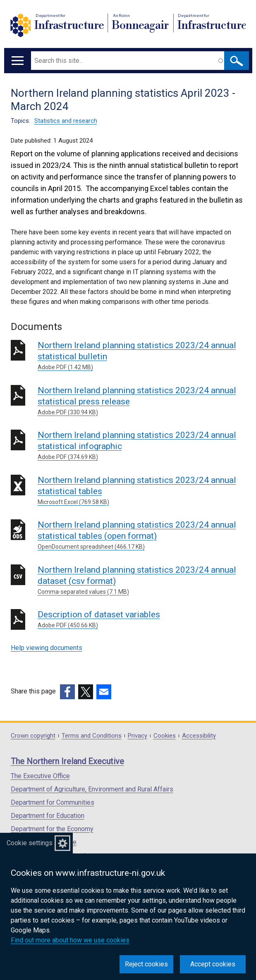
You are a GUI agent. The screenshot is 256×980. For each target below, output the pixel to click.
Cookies (165, 736)
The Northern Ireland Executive (67, 761)
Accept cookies (213, 964)
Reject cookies (146, 964)
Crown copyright (33, 736)
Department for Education (48, 816)
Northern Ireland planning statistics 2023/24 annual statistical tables (142, 491)
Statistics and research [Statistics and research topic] (66, 121)
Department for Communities (53, 802)
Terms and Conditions (92, 736)
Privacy (138, 736)
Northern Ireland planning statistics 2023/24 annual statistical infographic (142, 446)
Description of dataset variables (142, 620)
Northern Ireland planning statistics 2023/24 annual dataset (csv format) (142, 581)
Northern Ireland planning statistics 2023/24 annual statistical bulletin (142, 356)
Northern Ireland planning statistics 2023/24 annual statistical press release (142, 401)
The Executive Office (40, 776)
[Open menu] (18, 61)
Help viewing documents (47, 648)
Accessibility (199, 736)
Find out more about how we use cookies (70, 940)
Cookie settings (30, 843)
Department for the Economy (52, 829)
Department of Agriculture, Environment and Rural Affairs (92, 789)
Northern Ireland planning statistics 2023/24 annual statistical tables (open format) (142, 535)
